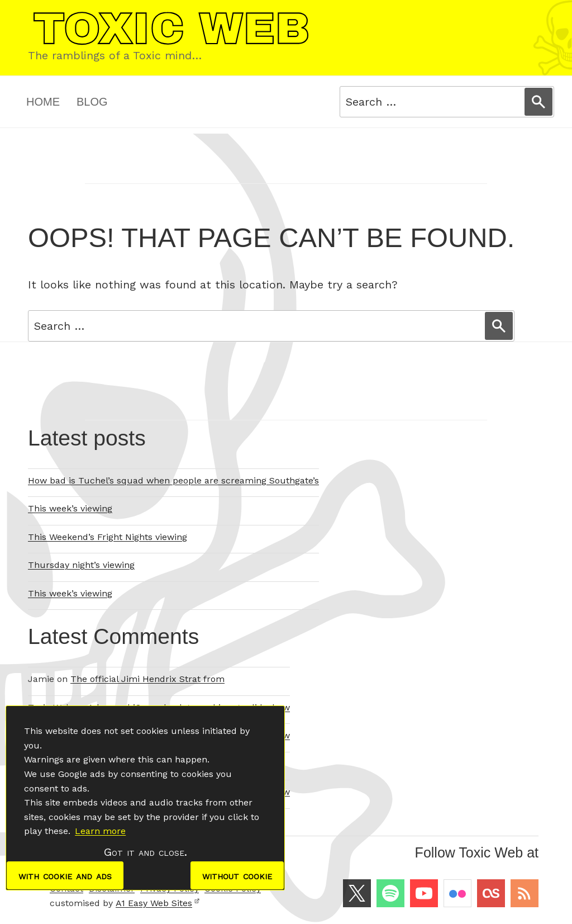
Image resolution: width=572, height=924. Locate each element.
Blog (92, 102)
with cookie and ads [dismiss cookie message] (65, 875)
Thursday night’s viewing (81, 565)
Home (43, 102)
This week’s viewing (70, 508)
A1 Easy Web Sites (158, 903)
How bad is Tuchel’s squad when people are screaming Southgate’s (173, 480)
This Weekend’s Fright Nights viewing (108, 537)
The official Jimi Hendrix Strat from (147, 679)
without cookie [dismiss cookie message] (237, 875)
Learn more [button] (100, 831)
